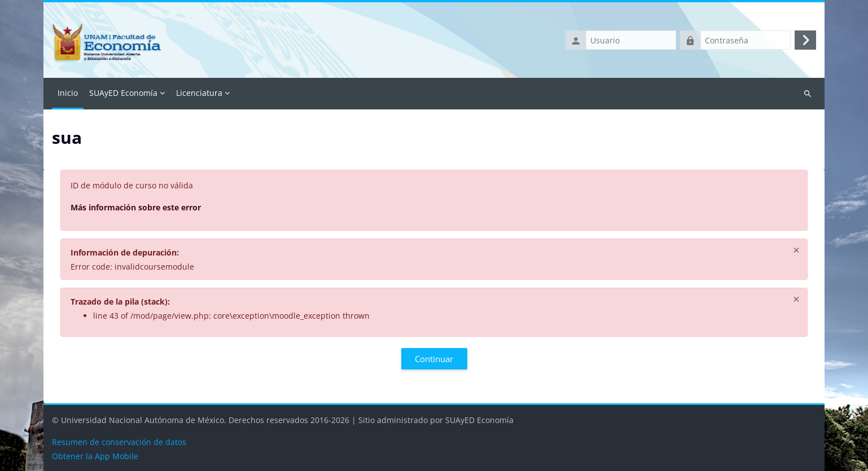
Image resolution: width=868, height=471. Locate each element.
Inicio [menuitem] (68, 93)
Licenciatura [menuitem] (199, 93)
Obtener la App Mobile (95, 456)
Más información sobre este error (136, 207)
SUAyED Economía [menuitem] (123, 93)
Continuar (434, 359)
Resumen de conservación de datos (119, 442)
